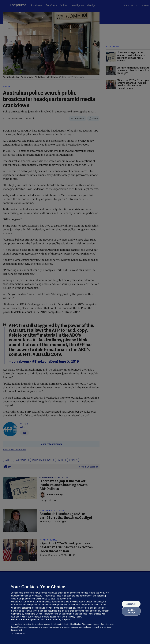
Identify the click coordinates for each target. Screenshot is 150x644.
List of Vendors (18, 633)
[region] (75, 608)
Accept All (131, 604)
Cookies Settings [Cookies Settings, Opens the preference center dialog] (131, 611)
